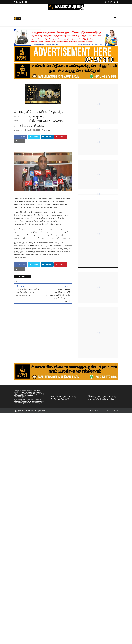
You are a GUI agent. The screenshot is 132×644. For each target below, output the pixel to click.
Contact (116, 411)
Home (92, 411)
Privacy (108, 411)
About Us (100, 411)
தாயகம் (47, 130)
